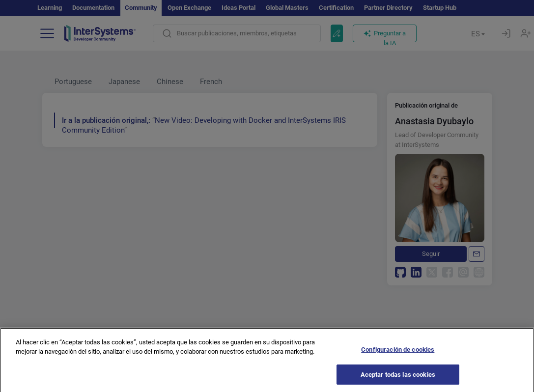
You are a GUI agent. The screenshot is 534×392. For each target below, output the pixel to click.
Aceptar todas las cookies (398, 379)
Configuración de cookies (398, 354)
